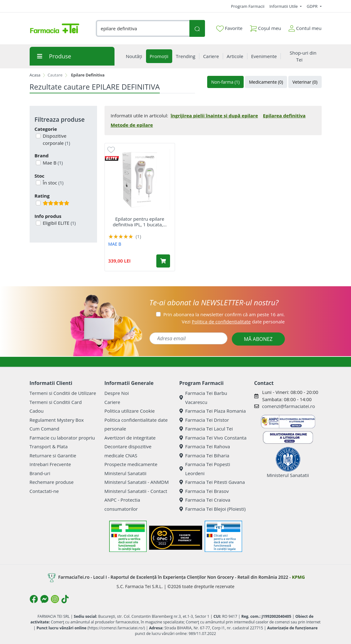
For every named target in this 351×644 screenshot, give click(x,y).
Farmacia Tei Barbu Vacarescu (203, 398)
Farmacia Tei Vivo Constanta (213, 438)
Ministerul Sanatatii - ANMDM (137, 482)
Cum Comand (45, 429)
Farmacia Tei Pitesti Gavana (212, 482)
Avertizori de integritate (130, 438)
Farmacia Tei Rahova (205, 446)
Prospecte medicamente (131, 464)
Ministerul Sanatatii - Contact (136, 491)
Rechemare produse (52, 482)
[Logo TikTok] (65, 599)
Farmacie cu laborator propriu (62, 438)
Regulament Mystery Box (57, 420)
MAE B (115, 244)
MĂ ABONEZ (258, 339)
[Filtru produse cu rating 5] (38, 203)
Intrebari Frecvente (50, 464)
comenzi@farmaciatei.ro (289, 406)
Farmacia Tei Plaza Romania (213, 411)
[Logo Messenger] (44, 599)
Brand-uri (40, 473)
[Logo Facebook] (34, 599)
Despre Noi (117, 393)
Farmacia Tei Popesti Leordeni (205, 469)
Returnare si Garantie (53, 455)
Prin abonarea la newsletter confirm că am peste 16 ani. (224, 314)
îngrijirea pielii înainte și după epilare (214, 116)
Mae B (52, 163)
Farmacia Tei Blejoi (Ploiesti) (213, 509)
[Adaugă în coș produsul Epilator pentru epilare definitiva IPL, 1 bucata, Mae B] (163, 261)
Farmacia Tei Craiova (205, 500)
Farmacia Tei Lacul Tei (206, 429)
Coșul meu (266, 27)
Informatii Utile (284, 6)
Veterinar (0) (305, 82)
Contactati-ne (44, 491)
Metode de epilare (132, 125)
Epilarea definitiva (284, 116)
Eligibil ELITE (59, 223)
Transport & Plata (49, 446)
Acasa (35, 75)
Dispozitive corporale (56, 139)
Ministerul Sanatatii (126, 473)
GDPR (313, 6)
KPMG (298, 577)
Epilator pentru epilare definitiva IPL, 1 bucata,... (140, 222)
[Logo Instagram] (55, 599)
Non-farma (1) (225, 82)
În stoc (52, 183)
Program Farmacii (248, 6)
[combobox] (143, 29)
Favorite (229, 28)
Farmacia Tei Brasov (204, 491)
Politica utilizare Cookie (130, 411)
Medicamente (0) (266, 82)
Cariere (112, 402)
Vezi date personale (233, 322)
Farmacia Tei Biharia (204, 455)
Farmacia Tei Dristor (204, 420)
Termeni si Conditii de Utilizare (63, 393)
